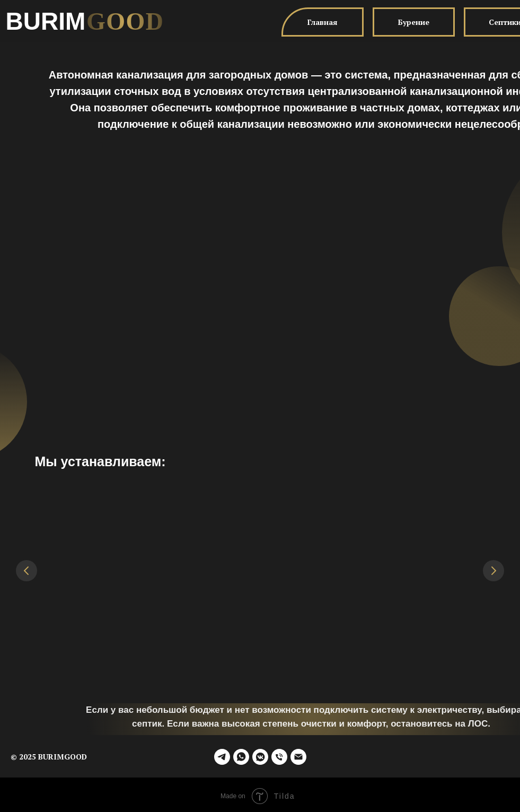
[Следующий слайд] (493, 571)
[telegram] (222, 754)
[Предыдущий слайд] (27, 571)
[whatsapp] (241, 754)
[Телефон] (279, 754)
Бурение (414, 22)
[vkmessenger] (260, 754)
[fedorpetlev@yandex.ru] (298, 754)
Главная (323, 22)
